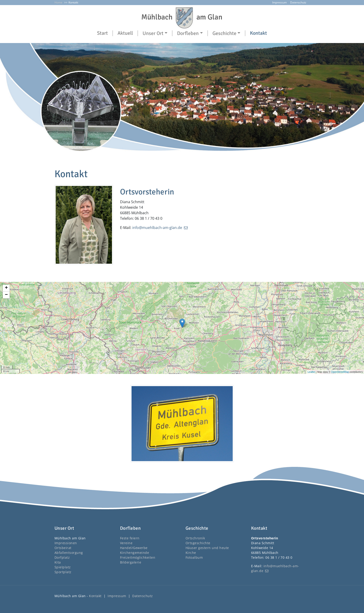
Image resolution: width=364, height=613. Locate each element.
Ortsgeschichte (198, 543)
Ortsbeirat (63, 548)
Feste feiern (130, 538)
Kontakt (258, 33)
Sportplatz (63, 572)
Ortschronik (195, 538)
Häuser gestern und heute (207, 548)
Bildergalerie (131, 562)
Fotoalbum (194, 557)
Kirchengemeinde (135, 553)
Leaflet (311, 372)
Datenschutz (298, 2)
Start (102, 33)
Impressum (279, 2)
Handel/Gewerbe (134, 548)
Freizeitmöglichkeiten (138, 557)
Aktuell (125, 33)
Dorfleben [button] (188, 33)
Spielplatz (63, 567)
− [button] (6, 295)
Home (58, 2)
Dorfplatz (62, 557)
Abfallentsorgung (69, 553)
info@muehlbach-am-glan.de (157, 228)
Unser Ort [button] (153, 33)
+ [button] (6, 288)
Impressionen (66, 543)
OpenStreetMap (340, 372)
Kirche (191, 553)
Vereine (126, 543)
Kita (58, 562)
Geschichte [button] (224, 33)
